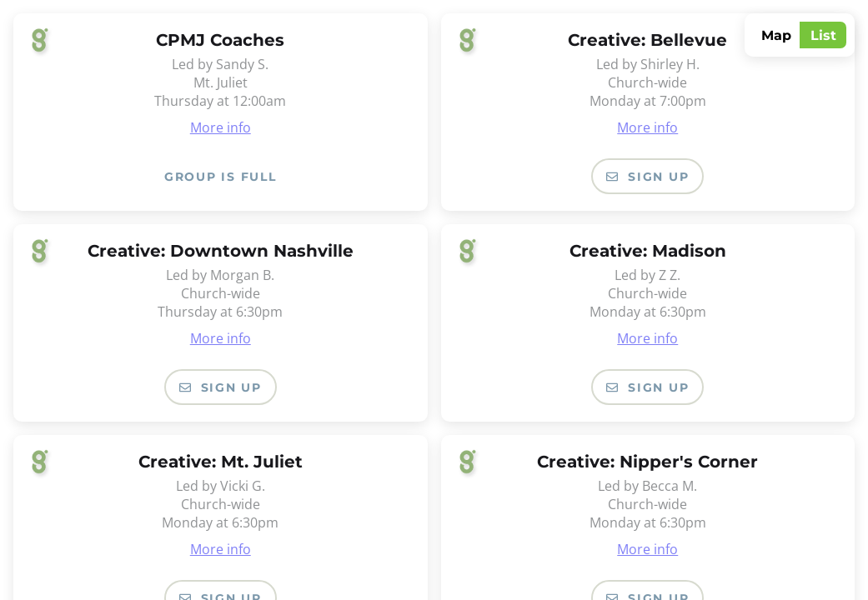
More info (221, 127)
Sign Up (647, 177)
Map (776, 35)
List (823, 35)
